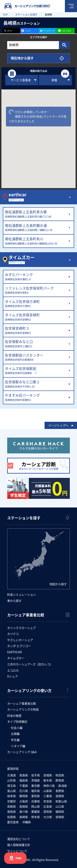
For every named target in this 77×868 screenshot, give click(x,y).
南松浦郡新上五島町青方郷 (36, 214)
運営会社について (19, 839)
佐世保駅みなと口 (36, 344)
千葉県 (24, 786)
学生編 (15, 740)
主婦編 (15, 734)
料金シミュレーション (22, 594)
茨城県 (36, 780)
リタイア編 (18, 746)
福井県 (36, 791)
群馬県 (60, 780)
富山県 (11, 791)
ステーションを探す (26, 14)
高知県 (48, 811)
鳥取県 (11, 806)
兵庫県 (36, 801)
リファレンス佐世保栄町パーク (36, 290)
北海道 (11, 775)
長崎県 (24, 817)
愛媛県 (36, 811)
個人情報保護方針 (19, 845)
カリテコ (13, 634)
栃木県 (48, 780)
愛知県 (36, 796)
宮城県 (48, 775)
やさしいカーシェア (20, 640)
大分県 (48, 817)
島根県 (24, 806)
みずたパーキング (36, 277)
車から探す (14, 601)
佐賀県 (11, 817)
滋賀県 (60, 796)
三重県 (48, 796)
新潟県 (63, 786)
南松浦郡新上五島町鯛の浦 (36, 228)
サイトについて (17, 851)
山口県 (60, 806)
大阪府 (24, 801)
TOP (5, 14)
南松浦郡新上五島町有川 (36, 241)
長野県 (60, 791)
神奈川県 (49, 786)
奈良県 (48, 801)
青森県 (24, 775)
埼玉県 (11, 786)
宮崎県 (60, 817)
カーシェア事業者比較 (22, 703)
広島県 (48, 806)
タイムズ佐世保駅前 (36, 371)
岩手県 (36, 775)
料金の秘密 (14, 715)
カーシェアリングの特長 (23, 709)
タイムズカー (16, 658)
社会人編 (17, 728)
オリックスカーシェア (22, 628)
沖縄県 (26, 822)
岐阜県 (11, 796)
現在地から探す (22, 58)
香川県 (24, 811)
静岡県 (24, 796)
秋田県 (60, 775)
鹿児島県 (13, 822)
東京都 (36, 786)
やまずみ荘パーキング (36, 398)
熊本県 (36, 817)
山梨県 (48, 791)
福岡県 (60, 811)
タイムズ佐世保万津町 (36, 304)
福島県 (24, 780)
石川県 (24, 791)
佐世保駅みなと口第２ (36, 384)
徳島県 (11, 811)
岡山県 (36, 806)
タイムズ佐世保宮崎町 (36, 317)
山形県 (11, 780)
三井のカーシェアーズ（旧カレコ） (30, 664)
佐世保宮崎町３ (36, 331)
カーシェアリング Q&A (22, 752)
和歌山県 (61, 801)
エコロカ (13, 670)
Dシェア (13, 676)
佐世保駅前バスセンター (36, 357)
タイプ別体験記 (17, 721)
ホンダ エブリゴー (19, 646)
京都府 (11, 801)
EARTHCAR (14, 652)
